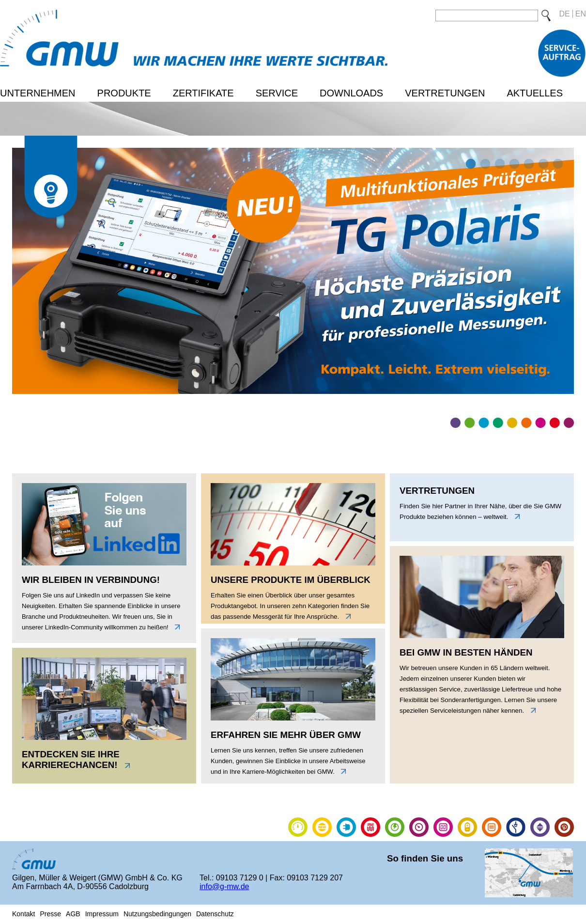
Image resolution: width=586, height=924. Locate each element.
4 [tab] (513, 164)
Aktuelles (535, 93)
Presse (50, 914)
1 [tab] (470, 164)
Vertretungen (445, 93)
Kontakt (23, 914)
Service (277, 93)
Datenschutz (215, 914)
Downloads (351, 93)
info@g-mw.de (224, 886)
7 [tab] (557, 164)
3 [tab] (499, 164)
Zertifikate (203, 93)
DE (565, 14)
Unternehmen (38, 93)
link (175, 627)
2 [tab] (484, 164)
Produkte (124, 93)
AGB (73, 914)
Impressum (102, 914)
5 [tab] (528, 164)
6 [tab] (542, 164)
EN (581, 14)
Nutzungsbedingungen (157, 914)
